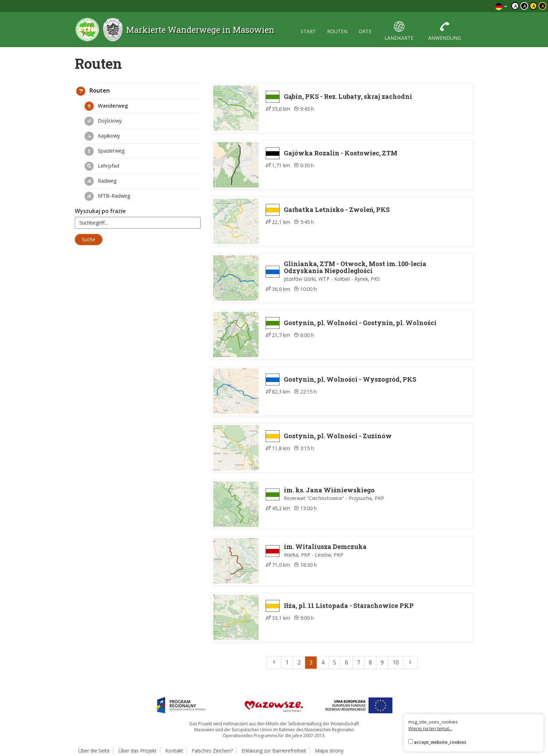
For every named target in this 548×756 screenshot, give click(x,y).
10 (396, 662)
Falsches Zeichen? (212, 751)
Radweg (101, 181)
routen (337, 31)
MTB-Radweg (107, 196)
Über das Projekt (138, 751)
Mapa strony (329, 751)
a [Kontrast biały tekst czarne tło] (525, 6)
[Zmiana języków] (501, 6)
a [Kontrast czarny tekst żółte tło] (534, 6)
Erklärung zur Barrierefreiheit (274, 751)
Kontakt (174, 751)
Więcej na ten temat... (430, 728)
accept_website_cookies (440, 742)
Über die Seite (94, 751)
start (308, 31)
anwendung (445, 31)
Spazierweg (105, 151)
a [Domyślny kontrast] (516, 6)
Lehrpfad (102, 166)
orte (365, 31)
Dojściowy (103, 121)
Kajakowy (102, 136)
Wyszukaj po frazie (100, 211)
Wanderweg (106, 106)
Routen (93, 91)
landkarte (399, 31)
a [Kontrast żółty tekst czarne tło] (543, 6)
